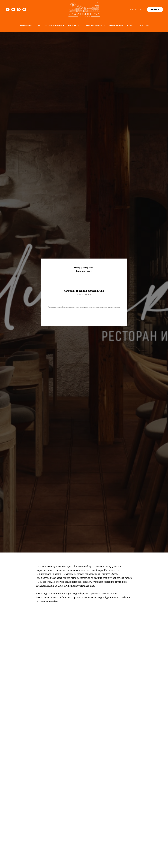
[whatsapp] (19, 9)
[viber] (24, 9)
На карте (131, 25)
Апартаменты (25, 25)
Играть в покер (116, 25)
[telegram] (13, 9)
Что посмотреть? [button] (54, 25)
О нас (39, 25)
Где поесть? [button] (74, 25)
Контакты (145, 25)
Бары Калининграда (95, 25)
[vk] (8, 9)
